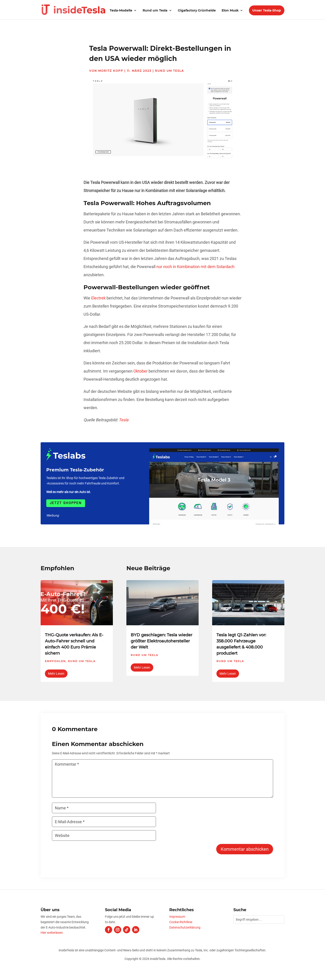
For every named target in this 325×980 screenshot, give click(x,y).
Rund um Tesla (155, 11)
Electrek (98, 298)
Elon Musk (230, 11)
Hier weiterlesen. (52, 933)
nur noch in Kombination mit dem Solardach (195, 267)
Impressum (177, 917)
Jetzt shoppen (66, 503)
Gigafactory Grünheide (197, 11)
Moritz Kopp (111, 71)
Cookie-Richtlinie (181, 922)
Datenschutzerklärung (185, 927)
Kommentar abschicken (245, 849)
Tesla (124, 420)
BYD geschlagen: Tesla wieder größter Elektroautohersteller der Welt (161, 641)
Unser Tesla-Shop (267, 10)
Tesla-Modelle (121, 11)
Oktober (140, 371)
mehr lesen (56, 674)
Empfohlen (55, 661)
